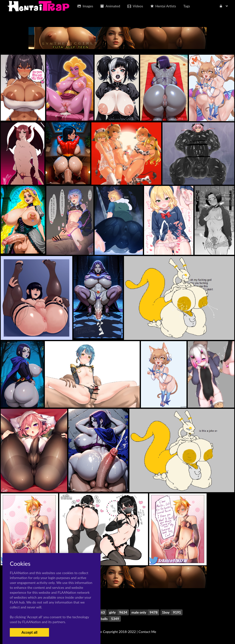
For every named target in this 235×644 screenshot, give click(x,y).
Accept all (29, 632)
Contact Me (147, 632)
